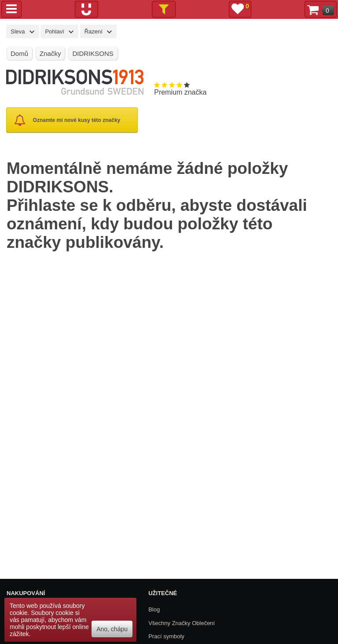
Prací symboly (166, 636)
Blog (154, 609)
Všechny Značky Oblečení (182, 623)
